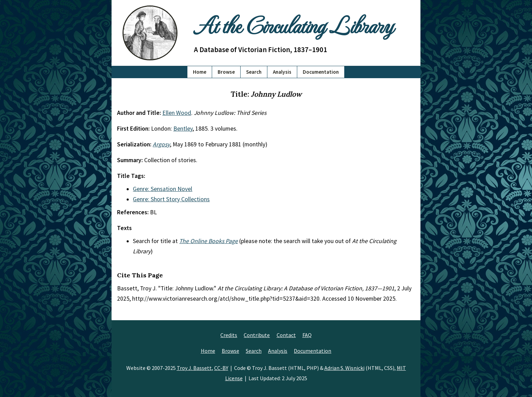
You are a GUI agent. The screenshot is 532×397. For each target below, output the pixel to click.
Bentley (183, 129)
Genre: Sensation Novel (163, 189)
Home (200, 72)
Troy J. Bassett (194, 368)
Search (254, 72)
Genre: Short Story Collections (171, 199)
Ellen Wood (177, 113)
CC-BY (221, 368)
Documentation (321, 72)
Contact (286, 335)
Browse (226, 72)
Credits (229, 335)
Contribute (257, 335)
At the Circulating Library (293, 25)
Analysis (282, 72)
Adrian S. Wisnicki (344, 368)
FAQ (307, 335)
